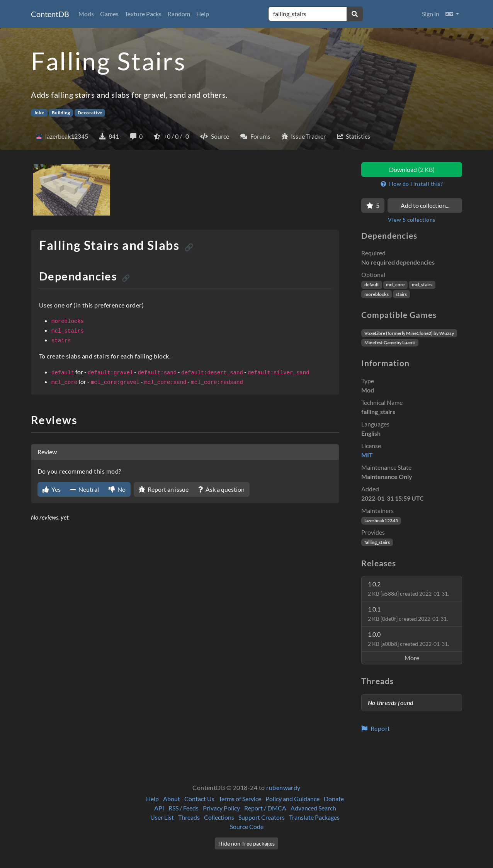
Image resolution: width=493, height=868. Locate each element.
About (172, 799)
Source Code (247, 826)
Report (376, 728)
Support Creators (262, 817)
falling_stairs (377, 542)
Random (179, 14)
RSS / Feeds (184, 808)
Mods (86, 14)
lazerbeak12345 (381, 521)
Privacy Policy (221, 808)
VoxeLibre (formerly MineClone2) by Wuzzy (409, 333)
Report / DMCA (265, 808)
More (412, 658)
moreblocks (377, 294)
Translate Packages (314, 817)
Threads (189, 817)
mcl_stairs (422, 285)
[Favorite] (373, 206)
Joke (39, 113)
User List (162, 817)
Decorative (90, 113)
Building (61, 113)
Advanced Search (313, 808)
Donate (334, 799)
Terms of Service (240, 799)
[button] (452, 14)
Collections (219, 817)
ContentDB (50, 14)
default (372, 285)
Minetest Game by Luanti (390, 342)
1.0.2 (408, 589)
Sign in (431, 14)
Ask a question (221, 489)
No (117, 489)
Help (203, 14)
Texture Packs (143, 14)
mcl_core (395, 285)
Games (109, 14)
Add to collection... (425, 205)
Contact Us (199, 799)
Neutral (85, 489)
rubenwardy (283, 787)
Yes (52, 489)
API (159, 808)
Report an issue (164, 489)
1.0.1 (408, 614)
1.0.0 (408, 639)
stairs (401, 294)
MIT (367, 455)
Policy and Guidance (292, 799)
